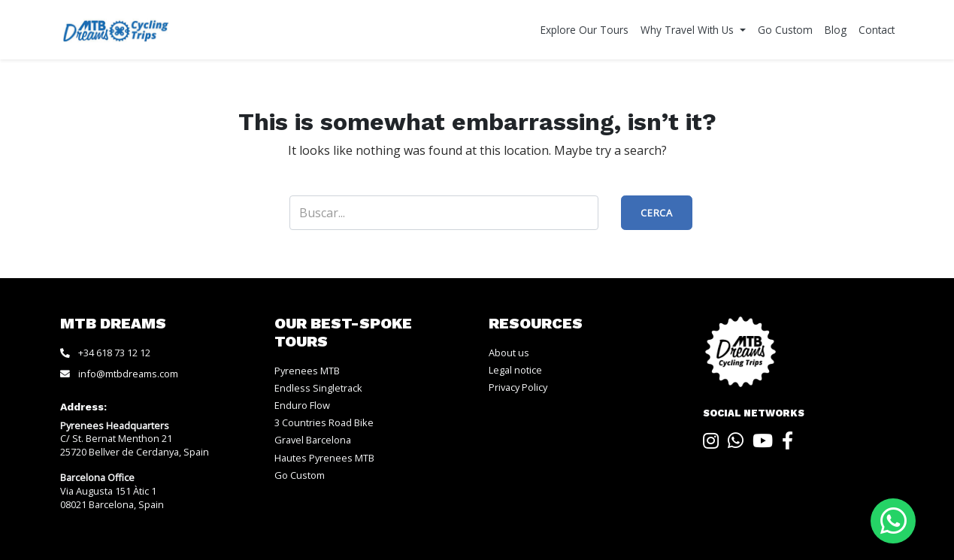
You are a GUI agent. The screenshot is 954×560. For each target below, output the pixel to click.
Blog (836, 30)
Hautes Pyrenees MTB (324, 458)
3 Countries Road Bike (324, 422)
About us (509, 353)
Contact (877, 30)
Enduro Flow (302, 405)
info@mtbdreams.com (128, 374)
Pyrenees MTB (307, 371)
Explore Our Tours (585, 30)
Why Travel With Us (689, 30)
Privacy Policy (518, 387)
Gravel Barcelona (313, 440)
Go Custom (785, 30)
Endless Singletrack (318, 388)
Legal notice (515, 370)
